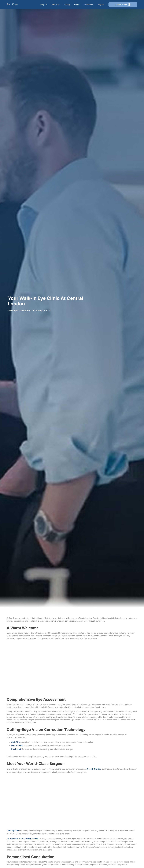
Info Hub (55, 5)
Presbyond (16, 749)
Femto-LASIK (17, 746)
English (101, 5)
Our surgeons (13, 831)
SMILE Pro (16, 742)
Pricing (67, 5)
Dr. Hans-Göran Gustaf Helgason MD (23, 838)
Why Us (44, 5)
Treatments (88, 5)
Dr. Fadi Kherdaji (94, 769)
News (77, 5)
